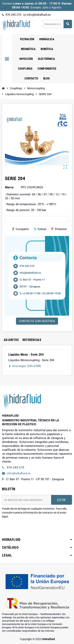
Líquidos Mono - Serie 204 (26, 355)
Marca (9, 187)
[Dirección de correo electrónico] (27, 500)
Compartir (21, 229)
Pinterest (59, 229)
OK (62, 500)
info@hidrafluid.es (37, 15)
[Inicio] (3, 88)
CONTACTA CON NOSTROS (37, 321)
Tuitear (40, 229)
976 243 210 (12, 15)
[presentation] (32, 528)
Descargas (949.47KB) (25, 366)
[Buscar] (57, 24)
